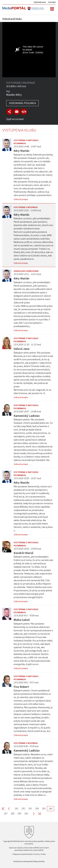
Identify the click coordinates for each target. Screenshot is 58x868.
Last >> (37, 814)
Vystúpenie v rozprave (26, 207)
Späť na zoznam (15, 119)
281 (17, 808)
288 (13, 813)
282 (23, 808)
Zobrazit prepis (21, 199)
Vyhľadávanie (40, 2)
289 (19, 813)
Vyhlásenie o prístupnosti (23, 861)
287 (6, 813)
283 (30, 808)
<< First (5, 808)
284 (37, 808)
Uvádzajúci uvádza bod (26, 271)
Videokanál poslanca (22, 103)
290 (26, 813)
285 (44, 808)
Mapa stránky (39, 861)
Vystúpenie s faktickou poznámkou (26, 142)
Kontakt (52, 2)
